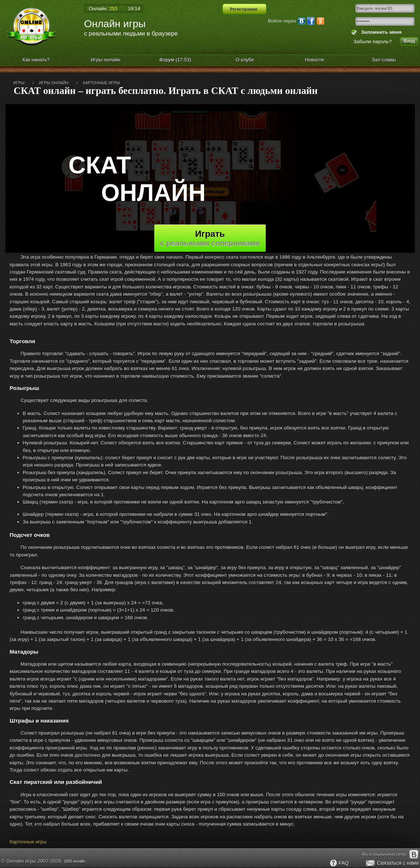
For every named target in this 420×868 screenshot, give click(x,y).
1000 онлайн (75, 861)
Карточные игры (28, 842)
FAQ (339, 863)
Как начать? (36, 60)
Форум (175, 60)
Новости (315, 60)
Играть (210, 238)
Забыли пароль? (373, 42)
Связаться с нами (392, 863)
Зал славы (384, 60)
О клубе (245, 60)
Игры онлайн (106, 60)
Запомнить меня (380, 32)
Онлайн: (103, 9)
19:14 (134, 9)
